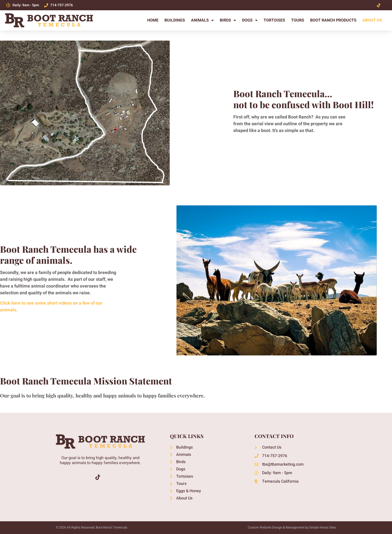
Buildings (175, 20)
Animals (202, 20)
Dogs (250, 20)
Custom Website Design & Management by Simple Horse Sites (292, 527)
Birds (228, 20)
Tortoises (274, 20)
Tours (298, 20)
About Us (372, 20)
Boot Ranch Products (333, 20)
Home (153, 20)
